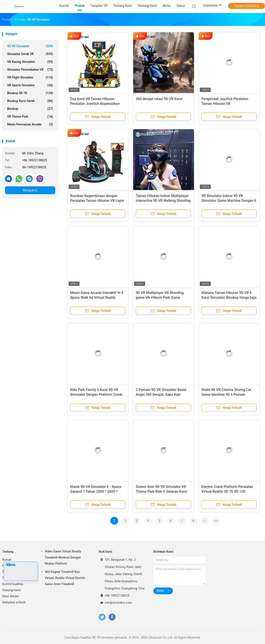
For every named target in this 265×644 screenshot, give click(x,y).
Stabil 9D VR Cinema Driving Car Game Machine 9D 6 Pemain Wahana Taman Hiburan (226, 395)
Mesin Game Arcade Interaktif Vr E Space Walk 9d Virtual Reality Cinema (97, 298)
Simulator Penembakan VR (30, 70)
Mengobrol (30, 190)
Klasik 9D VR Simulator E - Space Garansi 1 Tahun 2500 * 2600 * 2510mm (96, 491)
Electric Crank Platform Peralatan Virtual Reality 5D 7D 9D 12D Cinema (227, 491)
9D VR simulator (30, 46)
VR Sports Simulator (30, 85)
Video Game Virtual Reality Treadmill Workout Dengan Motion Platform (63, 557)
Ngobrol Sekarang (246, 6)
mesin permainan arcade (30, 124)
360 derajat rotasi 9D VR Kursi (159, 99)
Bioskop (30, 109)
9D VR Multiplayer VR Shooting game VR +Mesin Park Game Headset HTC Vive (160, 298)
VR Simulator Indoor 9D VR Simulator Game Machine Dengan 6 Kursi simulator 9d (229, 201)
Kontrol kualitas (13, 584)
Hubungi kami (12, 590)
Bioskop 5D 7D (30, 93)
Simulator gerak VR (30, 54)
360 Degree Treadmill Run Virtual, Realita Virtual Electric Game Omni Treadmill (65, 578)
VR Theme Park (30, 117)
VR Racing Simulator (30, 62)
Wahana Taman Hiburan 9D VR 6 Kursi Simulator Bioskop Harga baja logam (229, 298)
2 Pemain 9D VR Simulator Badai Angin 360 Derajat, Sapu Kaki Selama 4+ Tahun (161, 395)
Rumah (7, 560)
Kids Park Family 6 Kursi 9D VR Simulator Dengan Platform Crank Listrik (96, 395)
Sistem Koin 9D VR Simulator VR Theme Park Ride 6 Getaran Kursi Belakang (161, 491)
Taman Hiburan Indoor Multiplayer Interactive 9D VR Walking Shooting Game (163, 201)
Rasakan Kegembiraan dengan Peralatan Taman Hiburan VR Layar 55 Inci (97, 201)
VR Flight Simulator (30, 77)
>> (216, 521)
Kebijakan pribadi (14, 602)
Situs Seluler (11, 596)
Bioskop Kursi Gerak (30, 101)
